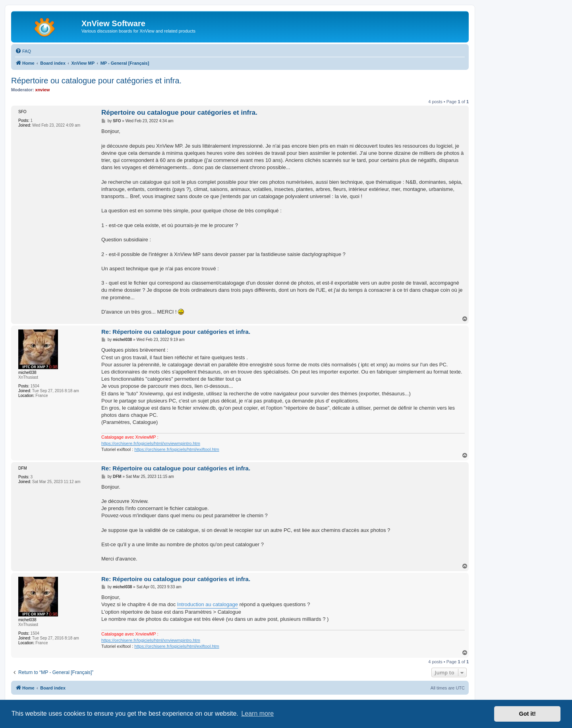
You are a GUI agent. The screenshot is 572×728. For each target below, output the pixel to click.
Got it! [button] (528, 714)
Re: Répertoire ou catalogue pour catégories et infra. (176, 332)
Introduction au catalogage (208, 604)
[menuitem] (23, 51)
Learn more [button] (257, 714)
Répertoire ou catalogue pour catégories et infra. (96, 81)
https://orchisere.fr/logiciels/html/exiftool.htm (177, 449)
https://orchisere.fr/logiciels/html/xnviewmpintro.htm (151, 443)
